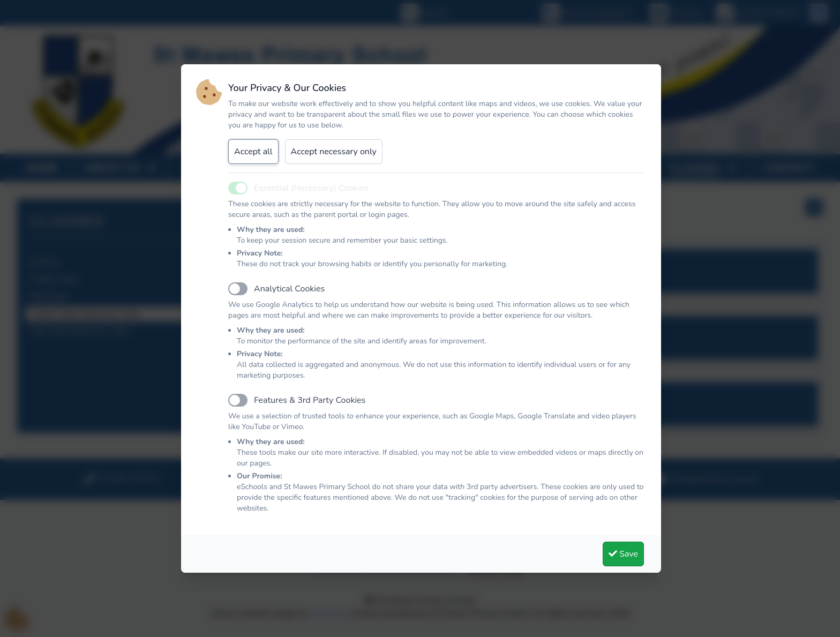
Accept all (253, 152)
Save (623, 554)
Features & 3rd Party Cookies (310, 400)
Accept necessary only (334, 152)
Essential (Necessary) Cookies (311, 188)
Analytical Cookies (289, 289)
